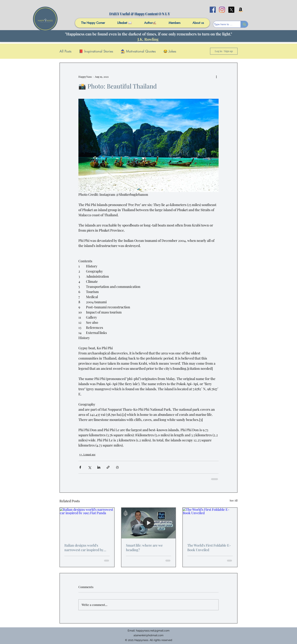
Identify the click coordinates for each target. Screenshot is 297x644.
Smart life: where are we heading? (144, 548)
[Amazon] (241, 10)
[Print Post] (117, 467)
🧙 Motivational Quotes (138, 51)
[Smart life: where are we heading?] (149, 523)
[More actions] (216, 77)
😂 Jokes (170, 51)
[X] (231, 10)
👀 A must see (87, 454)
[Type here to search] (223, 24)
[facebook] (213, 10)
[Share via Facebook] (80, 467)
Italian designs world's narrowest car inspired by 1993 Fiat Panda (84, 548)
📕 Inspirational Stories (96, 51)
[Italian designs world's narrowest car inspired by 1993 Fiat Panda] (87, 523)
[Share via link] (108, 467)
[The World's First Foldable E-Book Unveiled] (210, 523)
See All (234, 500)
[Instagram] (222, 10)
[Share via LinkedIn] (99, 467)
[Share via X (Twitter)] (89, 467)
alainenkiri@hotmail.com (148, 635)
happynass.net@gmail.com (153, 631)
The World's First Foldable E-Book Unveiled (209, 548)
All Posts (65, 51)
